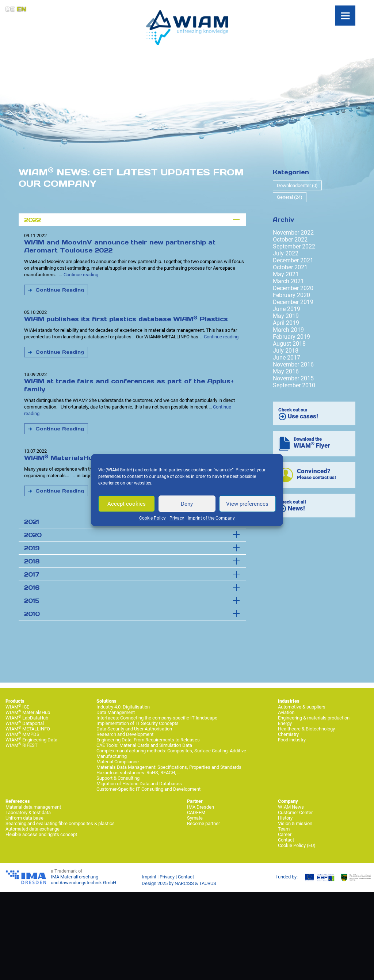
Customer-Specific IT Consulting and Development (148, 789)
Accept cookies (127, 504)
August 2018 (289, 344)
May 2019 (286, 316)
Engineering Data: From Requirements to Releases (148, 740)
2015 (32, 601)
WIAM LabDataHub (27, 718)
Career (285, 834)
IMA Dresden (201, 807)
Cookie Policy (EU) (297, 845)
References (18, 801)
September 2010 (294, 385)
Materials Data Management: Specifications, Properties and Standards (169, 767)
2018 (32, 561)
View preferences (247, 504)
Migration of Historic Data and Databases (139, 784)
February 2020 (291, 295)
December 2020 (293, 288)
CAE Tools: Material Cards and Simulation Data (144, 745)
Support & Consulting (118, 778)
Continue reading (81, 275)
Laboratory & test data (28, 812)
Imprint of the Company (211, 518)
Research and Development (125, 734)
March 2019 (288, 330)
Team (284, 829)
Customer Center (295, 812)
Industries (289, 701)
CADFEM (196, 812)
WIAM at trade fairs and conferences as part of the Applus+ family (129, 385)
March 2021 (288, 281)
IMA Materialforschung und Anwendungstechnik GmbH (83, 880)
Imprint (149, 877)
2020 (33, 535)
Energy (285, 723)
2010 (32, 614)
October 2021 (290, 267)
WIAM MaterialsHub (28, 712)
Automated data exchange (33, 829)
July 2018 (286, 351)
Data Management (116, 712)
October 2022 (290, 240)
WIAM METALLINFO (28, 729)
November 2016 (293, 364)
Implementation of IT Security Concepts (138, 723)
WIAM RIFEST (22, 745)
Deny (187, 504)
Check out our (298, 414)
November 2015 (293, 378)
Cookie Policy (152, 518)
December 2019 (293, 302)
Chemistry (288, 734)
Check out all (292, 506)
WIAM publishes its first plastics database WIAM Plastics (126, 319)
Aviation (286, 712)
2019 (32, 548)
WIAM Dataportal (25, 723)
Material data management (33, 807)
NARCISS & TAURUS (195, 883)
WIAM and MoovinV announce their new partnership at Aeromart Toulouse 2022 (120, 246)
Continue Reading (60, 290)
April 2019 (286, 323)
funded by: (287, 877)
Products (15, 701)
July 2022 (286, 253)
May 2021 (286, 274)
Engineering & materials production (314, 718)
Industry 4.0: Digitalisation (123, 707)
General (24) (290, 197)
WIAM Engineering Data (31, 740)
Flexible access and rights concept (41, 834)
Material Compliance (118, 762)
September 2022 (294, 246)
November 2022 (293, 233)
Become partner (203, 823)
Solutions (106, 701)
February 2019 (291, 337)
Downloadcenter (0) (297, 185)
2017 (32, 574)
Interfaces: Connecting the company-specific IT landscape (157, 718)
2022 (33, 220)
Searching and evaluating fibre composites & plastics (60, 823)
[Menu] (345, 16)
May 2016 (286, 371)
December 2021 (293, 260)
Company (288, 801)
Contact (286, 840)
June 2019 (287, 309)
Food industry (292, 740)
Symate (195, 818)
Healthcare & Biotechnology (306, 729)
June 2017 (287, 358)
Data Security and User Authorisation (134, 729)
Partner (195, 801)
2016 (32, 588)
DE (10, 9)
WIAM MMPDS (22, 734)
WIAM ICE (17, 707)
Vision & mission (295, 823)
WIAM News (291, 807)
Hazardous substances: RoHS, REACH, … (138, 773)
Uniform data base (24, 818)
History (285, 818)
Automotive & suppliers (302, 707)
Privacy (177, 518)
